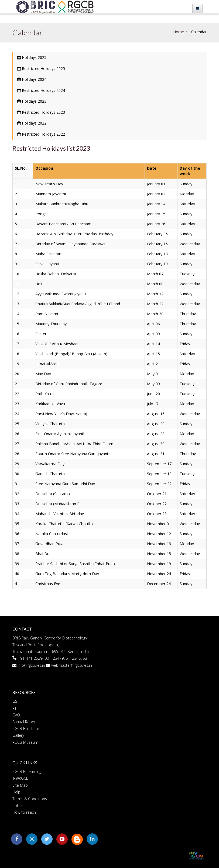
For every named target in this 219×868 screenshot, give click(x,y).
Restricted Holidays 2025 (41, 68)
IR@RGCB (20, 778)
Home (179, 32)
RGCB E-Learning (27, 771)
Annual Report (25, 722)
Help (16, 792)
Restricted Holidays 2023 (41, 112)
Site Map (20, 785)
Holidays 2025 (32, 57)
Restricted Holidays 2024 (41, 90)
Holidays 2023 (32, 101)
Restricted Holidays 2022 (41, 134)
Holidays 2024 (32, 79)
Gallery (18, 735)
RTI (15, 708)
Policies (19, 805)
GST (16, 701)
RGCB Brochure (26, 728)
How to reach (24, 812)
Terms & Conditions (30, 799)
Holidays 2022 (32, 123)
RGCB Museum (25, 742)
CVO (16, 715)
